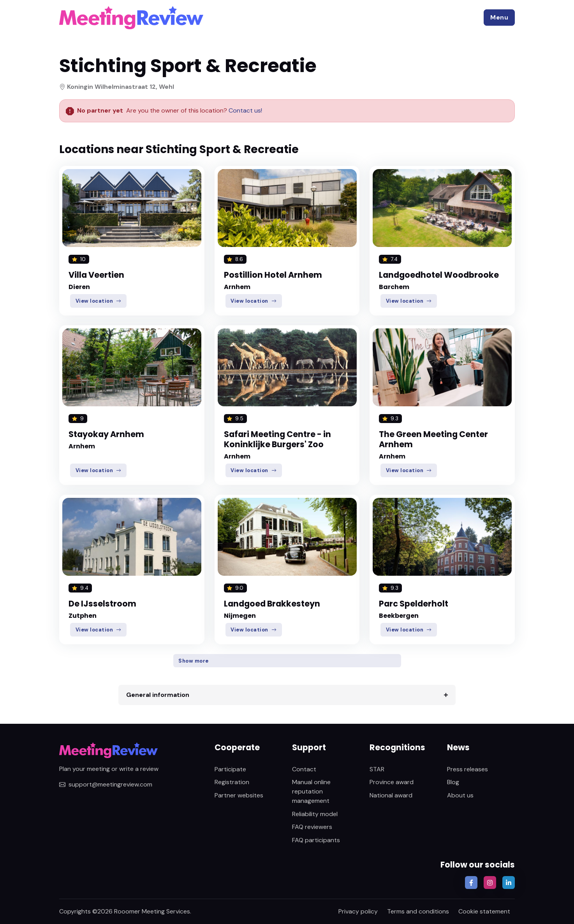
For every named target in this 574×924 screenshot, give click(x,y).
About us (460, 795)
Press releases (467, 769)
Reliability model (315, 814)
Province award (392, 782)
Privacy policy (358, 911)
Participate (230, 769)
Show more (194, 661)
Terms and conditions (418, 911)
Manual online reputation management (311, 791)
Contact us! (245, 110)
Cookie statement (484, 911)
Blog (453, 782)
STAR (377, 769)
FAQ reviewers (312, 827)
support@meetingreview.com (106, 784)
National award (391, 795)
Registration (232, 782)
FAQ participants (316, 840)
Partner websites (239, 795)
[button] (499, 18)
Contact (304, 769)
